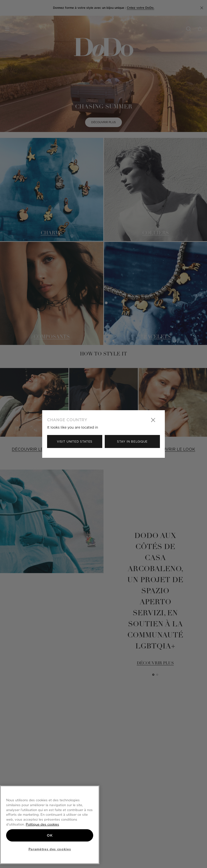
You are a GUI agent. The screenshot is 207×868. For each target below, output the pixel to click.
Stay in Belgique (132, 441)
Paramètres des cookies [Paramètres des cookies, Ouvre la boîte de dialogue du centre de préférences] (50, 849)
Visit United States (75, 441)
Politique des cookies (42, 824)
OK (50, 835)
